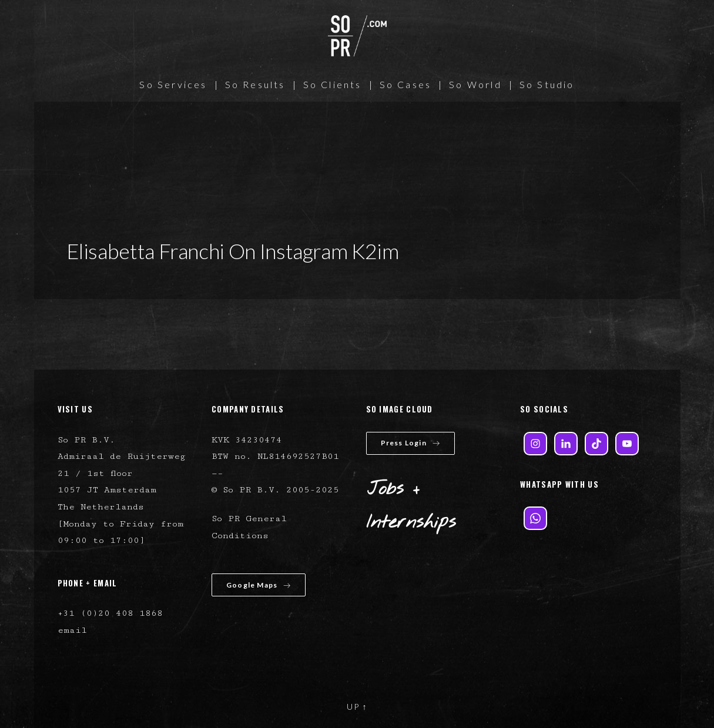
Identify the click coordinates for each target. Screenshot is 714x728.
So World (475, 84)
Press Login (410, 443)
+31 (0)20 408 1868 (110, 613)
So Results (255, 84)
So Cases (406, 84)
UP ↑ (357, 707)
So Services (173, 84)
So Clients (333, 84)
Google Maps (259, 585)
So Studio (547, 84)
